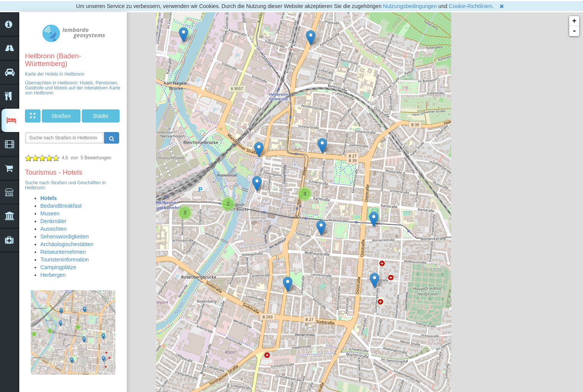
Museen (50, 213)
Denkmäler (53, 221)
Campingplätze (58, 267)
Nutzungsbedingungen (410, 6)
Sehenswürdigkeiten (65, 237)
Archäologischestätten (67, 244)
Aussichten (53, 229)
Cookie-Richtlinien (471, 6)
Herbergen (53, 275)
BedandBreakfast (61, 206)
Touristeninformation (65, 260)
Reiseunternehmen (63, 252)
